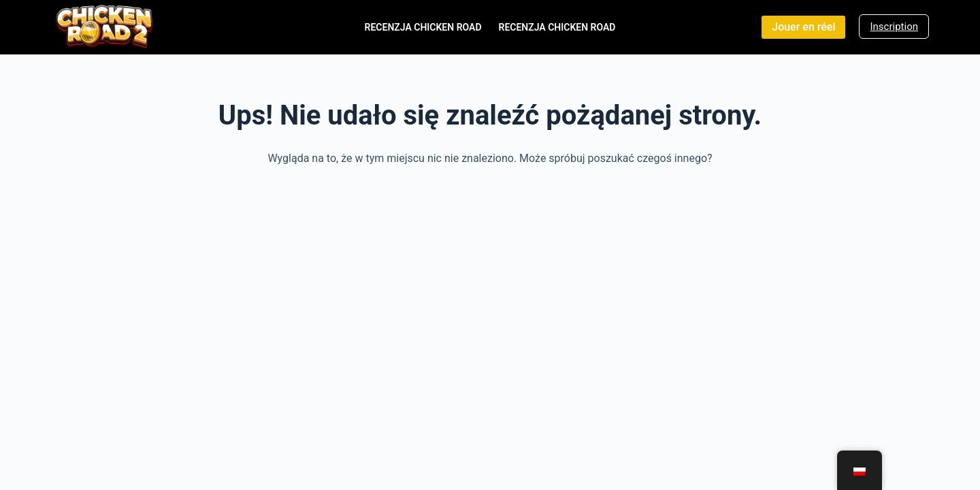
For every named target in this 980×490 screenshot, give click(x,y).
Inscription (894, 27)
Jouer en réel (803, 27)
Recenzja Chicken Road (423, 27)
